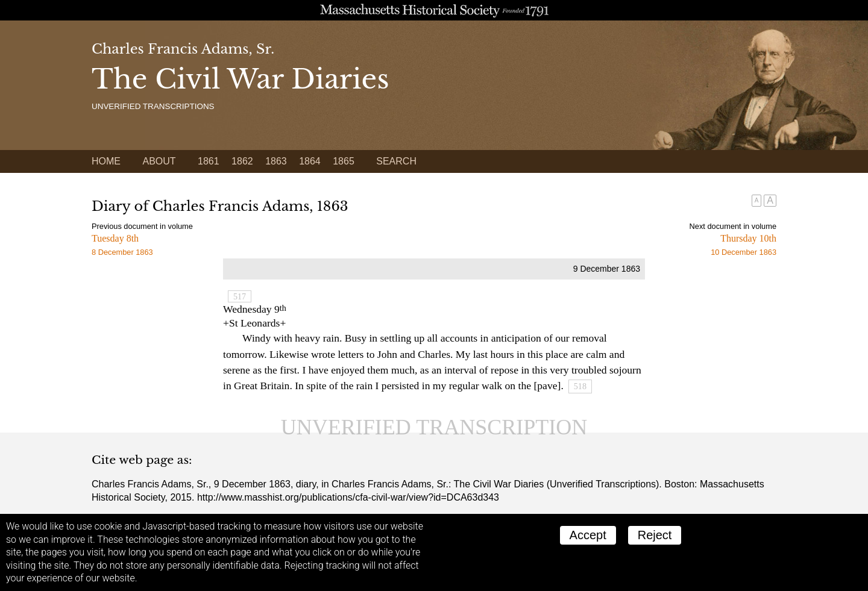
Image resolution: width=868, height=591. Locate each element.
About (159, 161)
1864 (310, 161)
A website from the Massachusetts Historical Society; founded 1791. (434, 10)
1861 (209, 161)
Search (396, 161)
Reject (655, 535)
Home (106, 161)
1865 (344, 161)
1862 (242, 161)
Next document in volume (733, 226)
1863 (276, 161)
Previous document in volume (142, 226)
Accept (588, 535)
